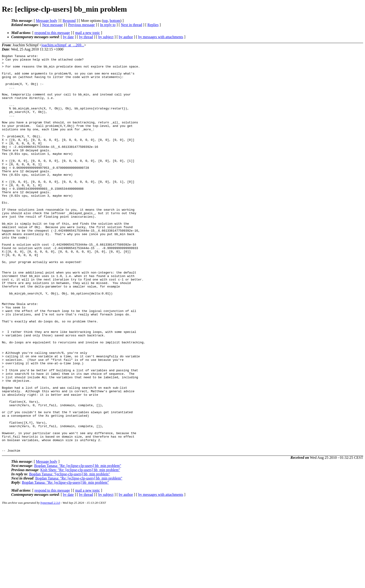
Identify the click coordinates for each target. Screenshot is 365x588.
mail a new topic (88, 33)
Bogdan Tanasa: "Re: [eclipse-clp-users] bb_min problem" (78, 545)
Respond (69, 21)
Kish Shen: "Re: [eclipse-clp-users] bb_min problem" (80, 549)
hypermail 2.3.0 (50, 582)
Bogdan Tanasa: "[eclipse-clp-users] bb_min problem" (70, 554)
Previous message (81, 25)
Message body (47, 21)
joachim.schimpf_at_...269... (63, 45)
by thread (86, 37)
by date (68, 37)
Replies (153, 25)
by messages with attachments (161, 37)
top (105, 21)
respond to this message (52, 33)
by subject (106, 37)
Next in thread (132, 25)
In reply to (108, 25)
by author (126, 37)
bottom (115, 21)
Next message (52, 25)
